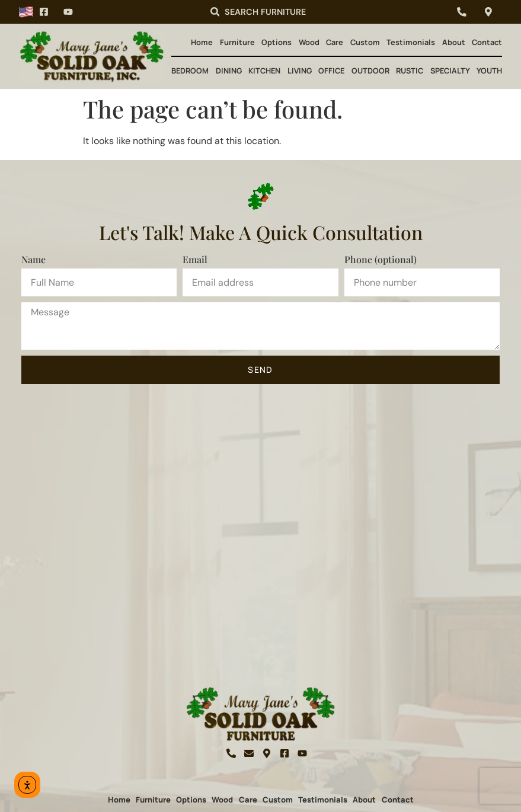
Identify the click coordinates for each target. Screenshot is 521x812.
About (454, 42)
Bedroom (190, 71)
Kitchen (264, 71)
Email (195, 260)
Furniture (237, 42)
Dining (229, 71)
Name (33, 260)
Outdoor (370, 71)
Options (277, 42)
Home (202, 42)
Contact (487, 42)
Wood (309, 42)
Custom (365, 42)
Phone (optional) (381, 260)
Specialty (450, 71)
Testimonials (411, 42)
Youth (489, 71)
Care (335, 42)
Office (331, 71)
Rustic (410, 71)
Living (300, 71)
